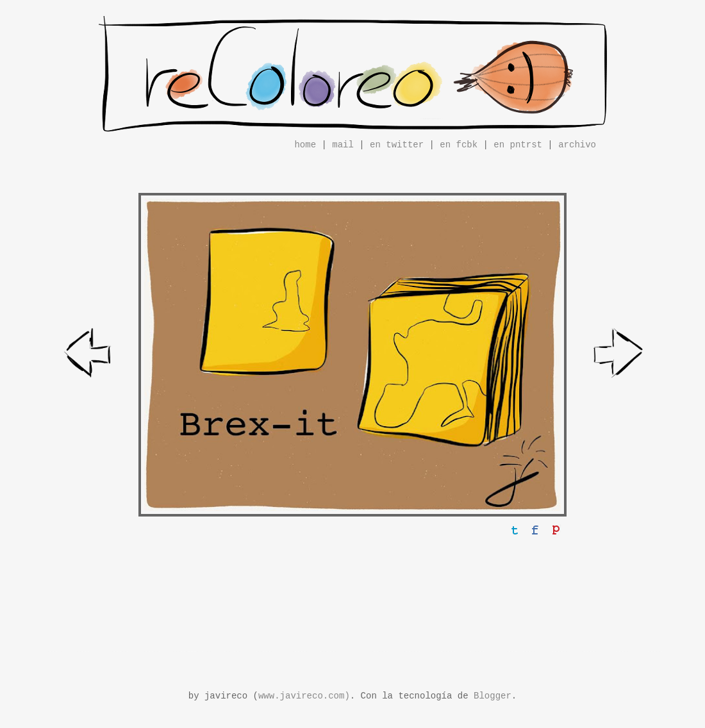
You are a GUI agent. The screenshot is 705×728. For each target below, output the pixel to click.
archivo (577, 145)
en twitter (397, 145)
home (305, 145)
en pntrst (518, 145)
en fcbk (459, 145)
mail (343, 145)
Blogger (493, 696)
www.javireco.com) (304, 696)
